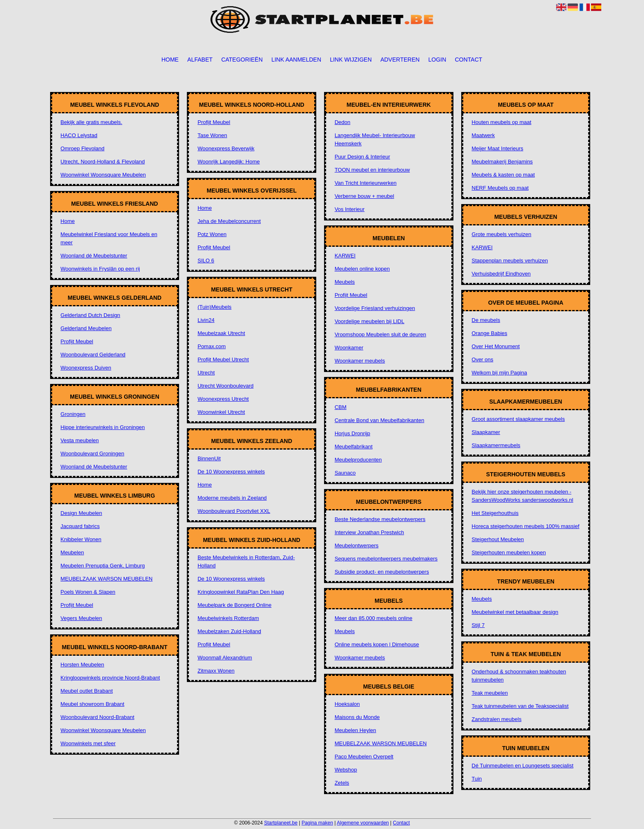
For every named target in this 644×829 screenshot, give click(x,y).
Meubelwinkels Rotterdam (228, 618)
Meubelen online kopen (362, 269)
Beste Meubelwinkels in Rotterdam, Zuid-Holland (246, 561)
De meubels (486, 320)
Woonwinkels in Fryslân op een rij (100, 269)
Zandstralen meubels (496, 719)
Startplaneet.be (281, 823)
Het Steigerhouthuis (495, 513)
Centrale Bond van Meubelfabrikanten (379, 420)
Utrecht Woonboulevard (225, 386)
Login (437, 60)
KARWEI (345, 256)
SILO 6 (206, 261)
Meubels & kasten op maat (503, 175)
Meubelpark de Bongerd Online (235, 605)
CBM (341, 407)
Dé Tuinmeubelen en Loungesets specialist (522, 766)
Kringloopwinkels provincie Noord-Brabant (110, 678)
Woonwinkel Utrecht (221, 412)
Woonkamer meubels (360, 361)
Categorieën (242, 60)
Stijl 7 (478, 625)
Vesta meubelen (79, 440)
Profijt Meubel (77, 341)
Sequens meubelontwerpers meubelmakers (386, 559)
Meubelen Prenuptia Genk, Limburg (102, 566)
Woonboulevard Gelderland (93, 355)
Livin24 (206, 320)
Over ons (482, 359)
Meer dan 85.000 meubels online (374, 618)
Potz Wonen (212, 234)
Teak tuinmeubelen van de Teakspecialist (520, 706)
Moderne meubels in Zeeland (232, 498)
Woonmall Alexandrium (225, 658)
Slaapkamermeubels (496, 445)
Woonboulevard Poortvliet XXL (234, 511)
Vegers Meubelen (81, 618)
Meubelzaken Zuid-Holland (229, 631)
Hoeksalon (347, 704)
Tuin (477, 779)
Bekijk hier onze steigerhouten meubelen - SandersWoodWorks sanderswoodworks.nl (522, 496)
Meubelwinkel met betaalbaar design (515, 612)
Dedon (343, 122)
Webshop (346, 770)
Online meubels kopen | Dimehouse (377, 644)
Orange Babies (489, 333)
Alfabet (200, 60)
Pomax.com (212, 346)
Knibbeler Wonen (81, 539)
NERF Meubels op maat (500, 188)
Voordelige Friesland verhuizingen (375, 308)
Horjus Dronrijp (353, 433)
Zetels (342, 783)
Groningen (73, 414)
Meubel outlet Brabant (86, 691)
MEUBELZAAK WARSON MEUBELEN (106, 579)
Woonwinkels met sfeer (88, 743)
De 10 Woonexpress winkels (231, 472)
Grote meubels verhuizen (501, 234)
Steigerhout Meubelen (498, 539)
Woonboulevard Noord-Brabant (97, 717)
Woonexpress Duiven (86, 368)
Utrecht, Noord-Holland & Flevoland (102, 162)
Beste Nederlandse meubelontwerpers (380, 519)
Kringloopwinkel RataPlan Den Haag (241, 592)
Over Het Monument (496, 346)
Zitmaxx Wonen (216, 671)
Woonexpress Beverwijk (226, 148)
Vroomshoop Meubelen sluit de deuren (381, 334)
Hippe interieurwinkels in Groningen (102, 427)
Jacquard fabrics (80, 526)
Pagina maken (317, 823)
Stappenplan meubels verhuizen (510, 261)
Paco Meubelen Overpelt (364, 757)
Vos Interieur (350, 209)
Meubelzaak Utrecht (221, 333)
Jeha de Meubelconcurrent (229, 221)
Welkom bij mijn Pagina (499, 373)
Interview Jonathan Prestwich (369, 532)
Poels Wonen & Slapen (88, 592)
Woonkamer (349, 348)
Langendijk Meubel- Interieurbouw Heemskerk (375, 139)
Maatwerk (483, 135)
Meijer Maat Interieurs (497, 148)
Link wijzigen (351, 60)
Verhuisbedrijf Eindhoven (501, 274)
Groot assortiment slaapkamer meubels (518, 419)
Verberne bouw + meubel (365, 196)
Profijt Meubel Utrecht (223, 359)
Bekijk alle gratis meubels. (91, 122)
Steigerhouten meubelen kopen (509, 552)
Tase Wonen (212, 135)
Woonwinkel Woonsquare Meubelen (103, 175)
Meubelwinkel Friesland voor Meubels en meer (109, 238)
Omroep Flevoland (82, 148)
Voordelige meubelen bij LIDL (370, 321)
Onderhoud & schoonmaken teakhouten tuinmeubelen (519, 676)
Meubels (345, 282)
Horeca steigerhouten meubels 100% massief (525, 526)
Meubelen (72, 552)
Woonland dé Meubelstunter (94, 256)
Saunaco (345, 473)
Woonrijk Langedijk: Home (229, 162)
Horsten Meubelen (82, 665)
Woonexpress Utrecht (223, 399)
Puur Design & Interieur (362, 157)
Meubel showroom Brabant (92, 704)
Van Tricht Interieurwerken (366, 183)
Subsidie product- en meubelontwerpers (382, 572)
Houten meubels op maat (501, 122)
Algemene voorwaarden (363, 823)
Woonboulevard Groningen (92, 454)
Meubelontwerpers (357, 545)
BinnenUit (209, 458)
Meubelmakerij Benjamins (502, 162)
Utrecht (206, 373)
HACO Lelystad (79, 135)
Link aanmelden (296, 60)
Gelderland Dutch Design (90, 315)
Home (170, 60)
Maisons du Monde (357, 717)
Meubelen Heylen (355, 730)
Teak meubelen (490, 693)
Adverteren (400, 60)
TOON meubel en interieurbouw (372, 170)
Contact (468, 60)
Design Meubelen (81, 513)
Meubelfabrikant (354, 447)
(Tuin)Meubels (215, 307)
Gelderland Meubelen (86, 328)
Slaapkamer (486, 432)
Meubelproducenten (358, 460)
